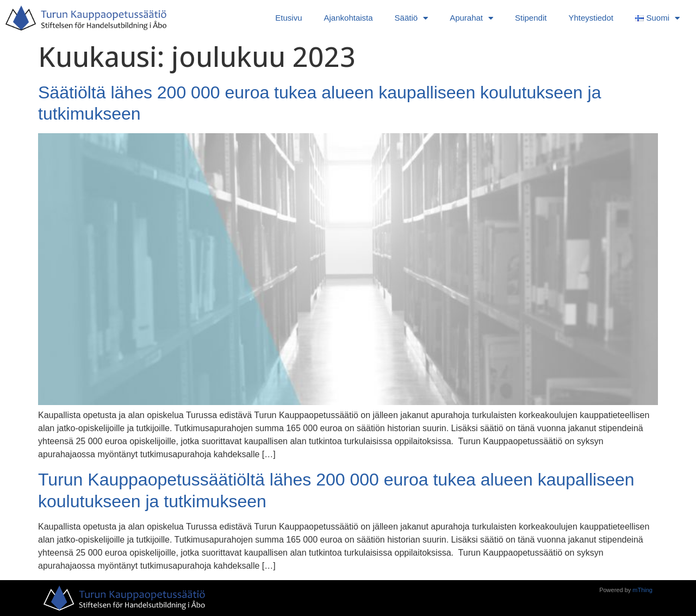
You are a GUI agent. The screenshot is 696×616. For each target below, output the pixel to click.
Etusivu (288, 18)
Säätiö (412, 18)
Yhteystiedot (591, 18)
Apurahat (471, 18)
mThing (642, 590)
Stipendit (531, 18)
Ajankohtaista (349, 18)
